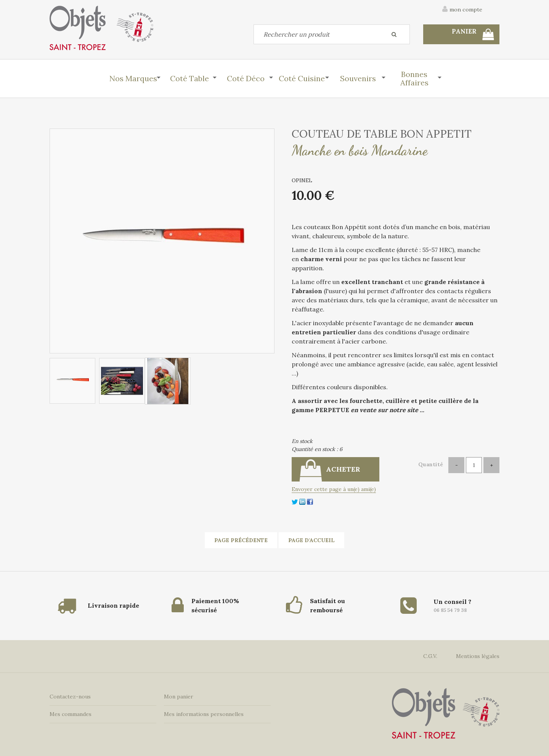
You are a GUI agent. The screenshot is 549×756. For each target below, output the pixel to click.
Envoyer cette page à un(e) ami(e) (334, 489)
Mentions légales (478, 656)
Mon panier (179, 697)
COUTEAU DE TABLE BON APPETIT (382, 134)
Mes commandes (71, 714)
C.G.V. (430, 656)
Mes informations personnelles (204, 714)
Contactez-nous (70, 697)
